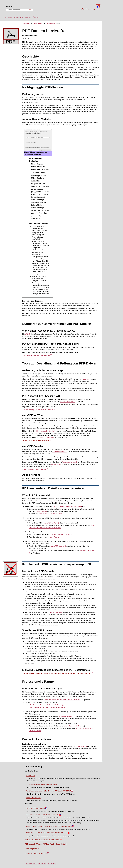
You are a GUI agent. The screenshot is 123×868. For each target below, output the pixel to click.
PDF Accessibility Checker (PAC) (63, 535)
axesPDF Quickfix (58, 546)
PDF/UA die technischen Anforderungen (37, 355)
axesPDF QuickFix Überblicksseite (35, 469)
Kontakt (28, 17)
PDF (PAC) (37, 854)
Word (62, 716)
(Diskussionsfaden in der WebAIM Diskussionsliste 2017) (58, 674)
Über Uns (36, 17)
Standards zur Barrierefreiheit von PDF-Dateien (46, 705)
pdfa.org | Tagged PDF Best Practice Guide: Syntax (43, 840)
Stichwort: (9, 7)
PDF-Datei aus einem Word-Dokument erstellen (42, 784)
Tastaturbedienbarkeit (70, 462)
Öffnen (30, 10)
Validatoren (86, 379)
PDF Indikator (31, 776)
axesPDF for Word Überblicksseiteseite (37, 441)
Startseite (26, 24)
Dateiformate (50, 24)
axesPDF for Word (51, 523)
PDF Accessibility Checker (45, 431)
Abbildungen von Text (33, 798)
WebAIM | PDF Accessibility (37, 809)
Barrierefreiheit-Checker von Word (51, 514)
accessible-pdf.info (32, 849)
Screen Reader (56, 464)
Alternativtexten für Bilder (73, 726)
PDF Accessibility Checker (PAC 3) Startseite (39, 410)
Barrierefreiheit (31, 864)
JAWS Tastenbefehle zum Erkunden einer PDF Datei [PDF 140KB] (49, 791)
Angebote (8, 17)
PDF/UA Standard (67, 402)
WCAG (28, 334)
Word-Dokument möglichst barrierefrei (68, 507)
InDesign (70, 716)
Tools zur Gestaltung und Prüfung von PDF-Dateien (62, 700)
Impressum (42, 864)
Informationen (19, 17)
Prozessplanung (81, 746)
